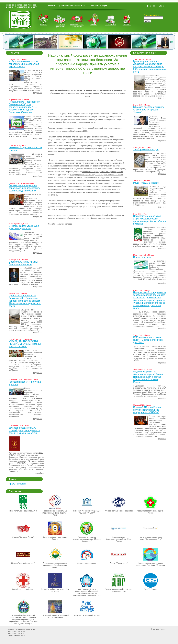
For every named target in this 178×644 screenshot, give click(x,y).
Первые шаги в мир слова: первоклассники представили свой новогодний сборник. (24, 188)
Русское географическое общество (119, 511)
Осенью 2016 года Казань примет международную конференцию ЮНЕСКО (147, 410)
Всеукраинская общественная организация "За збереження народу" (55, 565)
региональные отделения (77, 26)
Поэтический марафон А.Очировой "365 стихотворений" (55, 616)
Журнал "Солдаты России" (23, 537)
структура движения (60, 26)
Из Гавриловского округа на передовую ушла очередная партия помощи (24, 64)
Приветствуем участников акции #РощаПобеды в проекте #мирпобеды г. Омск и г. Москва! (149, 220)
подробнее (38, 93)
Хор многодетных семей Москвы (87, 615)
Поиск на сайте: (152, 15)
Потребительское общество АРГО (23, 511)
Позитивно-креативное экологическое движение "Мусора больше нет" (87, 539)
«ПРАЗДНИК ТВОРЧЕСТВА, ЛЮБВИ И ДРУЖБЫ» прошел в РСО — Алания (25, 344)
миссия (44, 25)
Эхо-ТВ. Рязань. (151, 589)
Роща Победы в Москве (146, 183)
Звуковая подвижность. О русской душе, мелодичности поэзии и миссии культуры (24, 430)
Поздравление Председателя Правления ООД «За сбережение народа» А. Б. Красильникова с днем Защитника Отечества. (24, 107)
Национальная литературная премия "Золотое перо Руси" (151, 538)
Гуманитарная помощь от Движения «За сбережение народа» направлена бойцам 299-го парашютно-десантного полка (25, 301)
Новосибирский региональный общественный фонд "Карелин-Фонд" (55, 513)
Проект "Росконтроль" (119, 563)
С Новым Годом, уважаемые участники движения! (24, 227)
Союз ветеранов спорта (87, 563)
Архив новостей (17, 484)
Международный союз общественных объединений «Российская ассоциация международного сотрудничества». (87, 592)
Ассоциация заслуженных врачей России (151, 512)
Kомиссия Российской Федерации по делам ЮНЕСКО (87, 512)
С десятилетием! (142, 257)
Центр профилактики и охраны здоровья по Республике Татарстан (151, 564)
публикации (110, 25)
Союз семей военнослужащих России (55, 538)
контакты (127, 25)
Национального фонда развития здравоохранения (102, 172)
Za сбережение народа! (146, 150)
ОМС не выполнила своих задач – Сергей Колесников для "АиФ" (148, 340)
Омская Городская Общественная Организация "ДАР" (119, 590)
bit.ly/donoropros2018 (79, 131)
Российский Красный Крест (23, 589)
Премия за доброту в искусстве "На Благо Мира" (55, 590)
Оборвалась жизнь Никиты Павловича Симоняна (23, 263)
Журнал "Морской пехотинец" (23, 563)
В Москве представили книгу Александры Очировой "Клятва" (148, 110)
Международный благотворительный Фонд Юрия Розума (119, 539)
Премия (94, 25)
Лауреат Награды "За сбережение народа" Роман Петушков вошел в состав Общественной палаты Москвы (148, 377)
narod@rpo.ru (19, 635)
